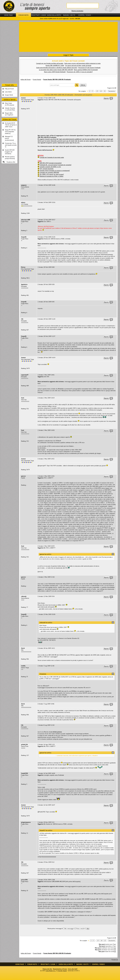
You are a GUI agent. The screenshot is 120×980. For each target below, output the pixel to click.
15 (105, 91)
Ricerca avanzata (77, 11)
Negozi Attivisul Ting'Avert (9, 114)
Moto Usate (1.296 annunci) (10, 104)
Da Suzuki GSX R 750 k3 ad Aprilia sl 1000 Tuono (11, 125)
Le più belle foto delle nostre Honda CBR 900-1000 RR (56, 70)
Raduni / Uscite (69, 15)
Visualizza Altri (11, 162)
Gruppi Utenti (9, 95)
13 (97, 91)
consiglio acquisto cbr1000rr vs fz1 (50, 167)
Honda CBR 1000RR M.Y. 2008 (55, 65)
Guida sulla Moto (54, 15)
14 (101, 91)
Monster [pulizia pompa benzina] (10, 158)
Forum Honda (37, 79)
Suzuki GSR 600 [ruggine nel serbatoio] (10, 152)
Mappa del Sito (47, 969)
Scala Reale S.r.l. (51, 971)
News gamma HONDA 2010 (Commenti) (86, 70)
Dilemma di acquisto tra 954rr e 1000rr (51, 176)
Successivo (112, 91)
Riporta (106, 98)
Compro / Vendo (84, 15)
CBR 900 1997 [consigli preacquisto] (51, 163)
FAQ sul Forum (9, 89)
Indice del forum (26, 79)
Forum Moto (23, 15)
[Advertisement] (68, 37)
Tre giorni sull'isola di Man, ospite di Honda (78, 65)
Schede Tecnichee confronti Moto (10, 109)
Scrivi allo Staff (73, 969)
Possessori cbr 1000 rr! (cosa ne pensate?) (80, 72)
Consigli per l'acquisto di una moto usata (52, 157)
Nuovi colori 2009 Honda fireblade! (55, 72)
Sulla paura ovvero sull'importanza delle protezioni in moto (82, 63)
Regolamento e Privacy (60, 969)
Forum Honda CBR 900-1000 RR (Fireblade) (57, 79)
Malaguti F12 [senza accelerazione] (9, 138)
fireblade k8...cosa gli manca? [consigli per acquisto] (55, 165)
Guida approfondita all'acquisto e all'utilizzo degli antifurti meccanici (57, 68)
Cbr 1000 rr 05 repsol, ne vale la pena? (52, 174)
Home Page (8, 15)
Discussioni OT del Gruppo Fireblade (89, 68)
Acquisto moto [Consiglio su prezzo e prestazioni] (55, 171)
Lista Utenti (8, 92)
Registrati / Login (39, 15)
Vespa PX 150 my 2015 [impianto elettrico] (10, 132)
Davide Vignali (62, 971)
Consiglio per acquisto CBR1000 (49, 172)
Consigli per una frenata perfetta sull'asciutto (50, 63)
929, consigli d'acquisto (47, 169)
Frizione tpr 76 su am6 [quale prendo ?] (11, 145)
